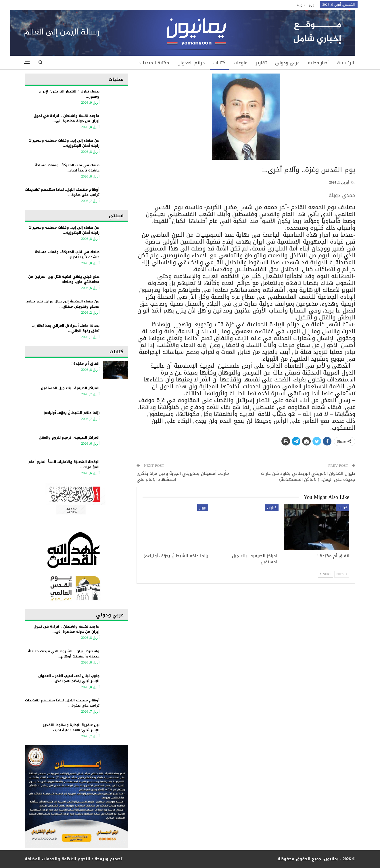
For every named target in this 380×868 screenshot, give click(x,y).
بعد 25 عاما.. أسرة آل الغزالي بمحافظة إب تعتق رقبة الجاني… (66, 328)
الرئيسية (346, 63)
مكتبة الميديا (156, 63)
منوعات (241, 63)
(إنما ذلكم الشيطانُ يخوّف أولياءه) (72, 413)
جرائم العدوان (191, 63)
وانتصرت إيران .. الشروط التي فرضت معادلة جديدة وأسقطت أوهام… (64, 654)
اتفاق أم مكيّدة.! (85, 364)
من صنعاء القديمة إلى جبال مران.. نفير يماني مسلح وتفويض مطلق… (63, 304)
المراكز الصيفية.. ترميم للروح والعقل (69, 437)
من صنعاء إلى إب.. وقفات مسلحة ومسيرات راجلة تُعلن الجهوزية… (64, 143)
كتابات (219, 63)
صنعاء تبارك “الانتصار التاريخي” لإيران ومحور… (69, 94)
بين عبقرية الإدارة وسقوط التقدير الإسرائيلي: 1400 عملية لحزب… (71, 728)
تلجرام (301, 5)
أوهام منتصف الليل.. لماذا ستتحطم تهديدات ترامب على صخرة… (62, 192)
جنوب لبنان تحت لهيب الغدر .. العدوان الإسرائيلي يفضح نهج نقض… (69, 678)
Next (326, 574)
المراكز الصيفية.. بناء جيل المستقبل (70, 388)
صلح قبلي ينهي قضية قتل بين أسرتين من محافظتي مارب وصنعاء (64, 279)
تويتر (312, 5)
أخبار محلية (318, 63)
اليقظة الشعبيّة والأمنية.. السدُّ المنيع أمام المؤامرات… (64, 464)
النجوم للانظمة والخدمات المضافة (57, 859)
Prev (342, 574)
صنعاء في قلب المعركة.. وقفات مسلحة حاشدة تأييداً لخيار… (67, 168)
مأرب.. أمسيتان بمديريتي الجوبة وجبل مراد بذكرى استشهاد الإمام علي (183, 476)
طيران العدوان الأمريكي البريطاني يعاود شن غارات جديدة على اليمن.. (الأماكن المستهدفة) (308, 476)
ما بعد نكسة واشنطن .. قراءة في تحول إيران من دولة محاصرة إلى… (67, 118)
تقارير (261, 63)
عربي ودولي (287, 63)
